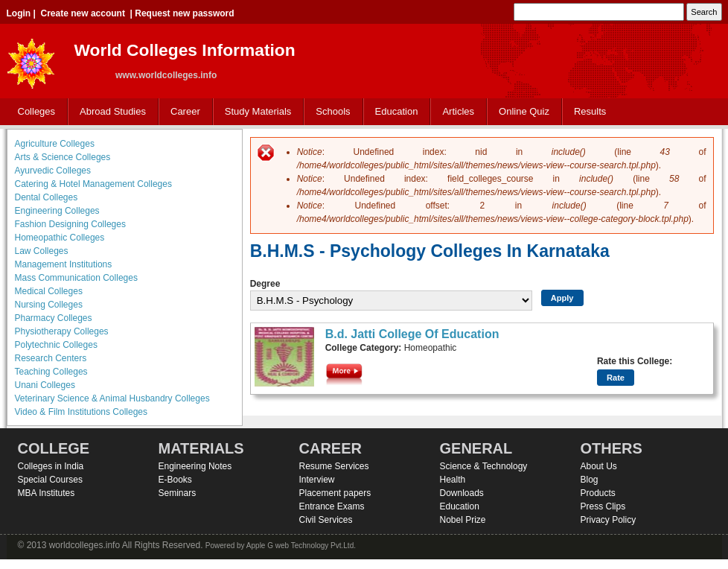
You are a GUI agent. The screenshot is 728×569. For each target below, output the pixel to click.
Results (590, 111)
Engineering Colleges (57, 211)
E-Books (175, 480)
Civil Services (326, 520)
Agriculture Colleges (55, 144)
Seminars (178, 493)
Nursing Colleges (49, 305)
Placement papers (335, 493)
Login (19, 13)
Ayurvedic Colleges (53, 171)
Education (393, 112)
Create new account (83, 13)
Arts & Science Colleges (63, 157)
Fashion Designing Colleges (70, 224)
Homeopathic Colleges (60, 238)
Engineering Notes (195, 466)
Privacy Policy (609, 520)
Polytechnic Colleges (56, 345)
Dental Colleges (47, 197)
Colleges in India (51, 466)
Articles (458, 111)
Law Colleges (42, 251)
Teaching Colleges (51, 372)
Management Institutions (64, 264)
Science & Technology (484, 466)
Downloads (462, 493)
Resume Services (334, 466)
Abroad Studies (109, 112)
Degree (265, 284)
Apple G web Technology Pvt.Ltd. (301, 546)
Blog (590, 480)
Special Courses (50, 480)
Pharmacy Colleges (54, 318)
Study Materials (255, 112)
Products (598, 493)
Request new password (184, 13)
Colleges (33, 112)
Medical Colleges (49, 291)
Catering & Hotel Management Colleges (93, 184)
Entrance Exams (332, 506)
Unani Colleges (45, 385)
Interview (317, 480)
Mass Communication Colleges (76, 278)
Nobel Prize (463, 520)
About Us (599, 466)
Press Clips (603, 506)
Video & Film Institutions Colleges (82, 412)
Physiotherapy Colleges (62, 331)
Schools (330, 112)
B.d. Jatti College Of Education (412, 334)
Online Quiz (524, 111)
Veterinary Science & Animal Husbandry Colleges (112, 398)
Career (182, 112)
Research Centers (51, 358)
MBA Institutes (47, 493)
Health (453, 480)
